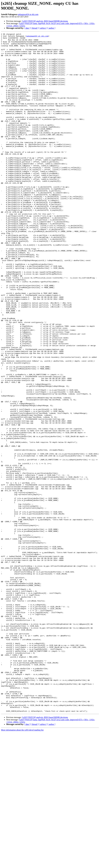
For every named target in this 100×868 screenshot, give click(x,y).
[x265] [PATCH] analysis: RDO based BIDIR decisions (45, 21)
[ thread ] (35, 28)
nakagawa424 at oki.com (28, 14)
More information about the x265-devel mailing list (22, 866)
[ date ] (27, 28)
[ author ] (51, 28)
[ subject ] (43, 28)
